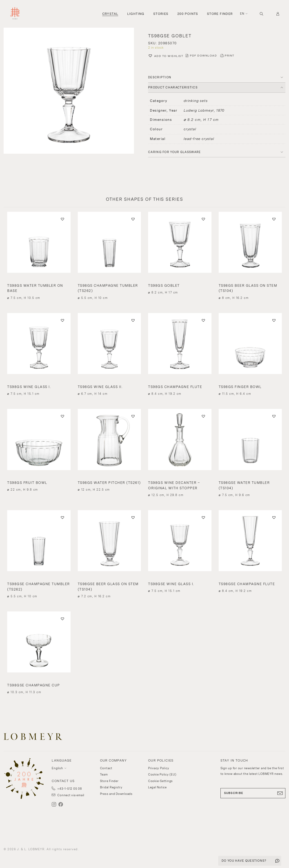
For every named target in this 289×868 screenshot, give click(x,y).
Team (104, 774)
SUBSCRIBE (253, 793)
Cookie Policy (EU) (162, 774)
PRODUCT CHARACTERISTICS (173, 87)
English (57, 768)
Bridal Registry (111, 787)
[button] (166, 56)
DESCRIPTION (160, 77)
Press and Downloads (116, 794)
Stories (161, 14)
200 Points (188, 14)
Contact (106, 768)
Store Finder (220, 14)
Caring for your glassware (175, 152)
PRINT (230, 56)
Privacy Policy (159, 768)
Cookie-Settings (160, 781)
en (242, 14)
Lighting (136, 14)
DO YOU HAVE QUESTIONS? (244, 861)
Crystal (110, 14)
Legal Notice (157, 787)
